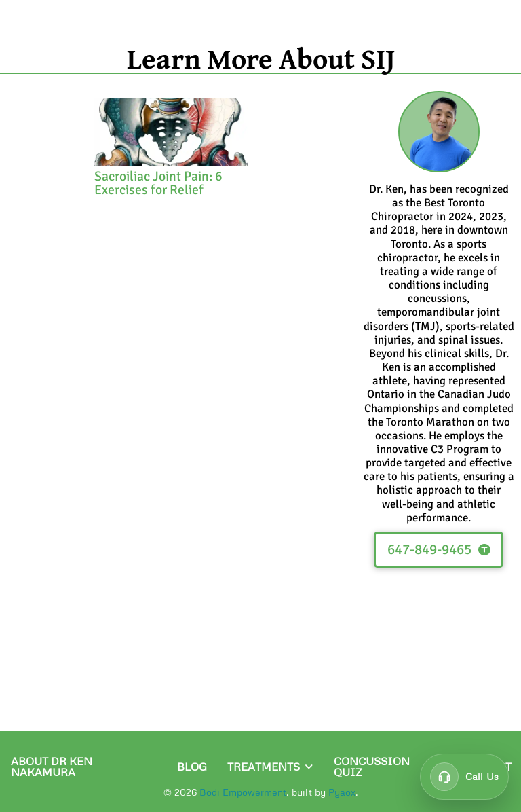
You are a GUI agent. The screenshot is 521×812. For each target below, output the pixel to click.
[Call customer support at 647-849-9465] (464, 777)
